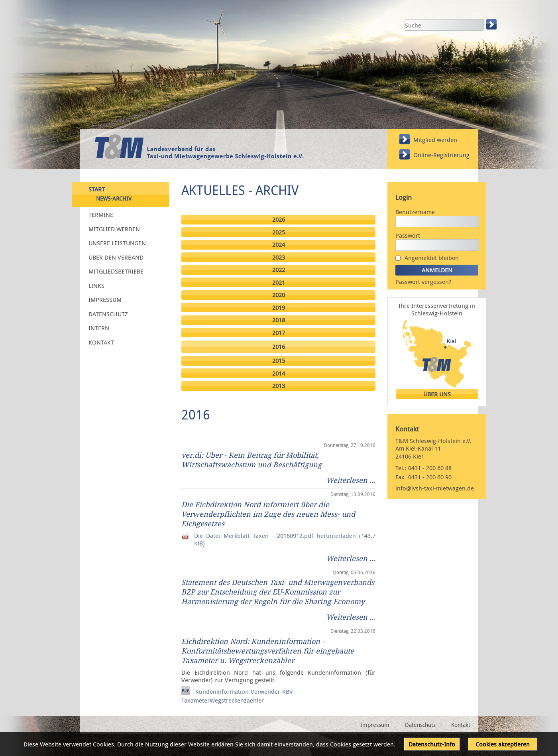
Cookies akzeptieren (503, 744)
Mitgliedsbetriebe (116, 271)
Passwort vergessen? (423, 282)
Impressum (105, 299)
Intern (99, 328)
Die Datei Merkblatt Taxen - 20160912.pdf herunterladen (285, 539)
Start (97, 189)
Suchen (492, 24)
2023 (279, 257)
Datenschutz (108, 313)
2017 (279, 333)
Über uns (437, 394)
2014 (279, 373)
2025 (279, 232)
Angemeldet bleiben (432, 258)
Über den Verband (116, 257)
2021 (279, 283)
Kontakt (101, 342)
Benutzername (415, 212)
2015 (279, 361)
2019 (279, 308)
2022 (279, 270)
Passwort (408, 235)
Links (96, 285)
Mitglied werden (435, 140)
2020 (279, 295)
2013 (279, 386)
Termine (101, 215)
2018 (279, 320)
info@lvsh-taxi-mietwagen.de (435, 488)
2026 (279, 220)
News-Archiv (114, 199)
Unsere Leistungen (117, 243)
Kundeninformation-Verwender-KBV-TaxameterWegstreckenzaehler (238, 696)
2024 (279, 245)
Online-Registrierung (441, 155)
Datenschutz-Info (432, 744)
